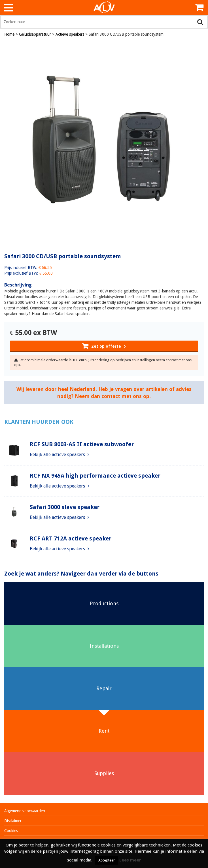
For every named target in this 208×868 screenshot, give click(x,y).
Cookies (11, 831)
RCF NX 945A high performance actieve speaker (95, 476)
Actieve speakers (70, 34)
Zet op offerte (104, 346)
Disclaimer (13, 821)
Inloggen (185, 7)
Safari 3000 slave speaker (65, 507)
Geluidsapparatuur (35, 34)
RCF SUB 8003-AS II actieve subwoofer (82, 444)
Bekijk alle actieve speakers (60, 455)
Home (9, 34)
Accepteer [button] (107, 860)
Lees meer (130, 860)
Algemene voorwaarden (25, 811)
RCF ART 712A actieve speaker (71, 538)
